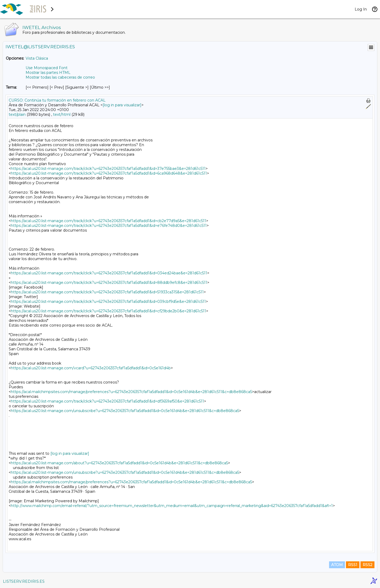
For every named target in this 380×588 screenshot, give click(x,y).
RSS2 (367, 565)
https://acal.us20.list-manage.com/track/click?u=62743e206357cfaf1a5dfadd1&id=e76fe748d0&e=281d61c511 (109, 226)
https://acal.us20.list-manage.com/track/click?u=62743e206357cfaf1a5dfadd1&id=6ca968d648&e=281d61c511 (109, 173)
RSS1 (353, 565)
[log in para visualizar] (122, 105)
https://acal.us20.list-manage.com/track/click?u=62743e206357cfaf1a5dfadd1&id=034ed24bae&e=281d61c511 (109, 273)
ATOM (337, 565)
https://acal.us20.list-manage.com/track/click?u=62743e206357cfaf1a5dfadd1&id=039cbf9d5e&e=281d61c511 (108, 302)
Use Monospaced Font (47, 68)
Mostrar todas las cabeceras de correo (60, 77)
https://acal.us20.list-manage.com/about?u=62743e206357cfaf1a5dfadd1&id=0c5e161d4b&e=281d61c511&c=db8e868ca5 (119, 463)
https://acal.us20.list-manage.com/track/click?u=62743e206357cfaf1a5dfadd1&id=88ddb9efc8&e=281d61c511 (109, 283)
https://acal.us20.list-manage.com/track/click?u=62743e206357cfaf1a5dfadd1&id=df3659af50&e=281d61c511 (107, 401)
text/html (62, 114)
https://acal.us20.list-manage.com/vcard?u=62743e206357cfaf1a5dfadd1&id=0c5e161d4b (91, 368)
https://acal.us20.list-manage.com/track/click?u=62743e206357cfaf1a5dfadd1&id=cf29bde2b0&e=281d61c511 (108, 311)
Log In (361, 9)
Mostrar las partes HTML (48, 73)
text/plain (17, 114)
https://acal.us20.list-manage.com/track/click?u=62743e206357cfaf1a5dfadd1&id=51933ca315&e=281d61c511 (107, 292)
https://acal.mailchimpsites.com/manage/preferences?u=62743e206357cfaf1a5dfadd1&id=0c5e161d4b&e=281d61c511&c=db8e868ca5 (131, 392)
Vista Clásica (37, 58)
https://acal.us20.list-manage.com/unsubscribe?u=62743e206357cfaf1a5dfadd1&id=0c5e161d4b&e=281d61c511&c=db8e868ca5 (125, 411)
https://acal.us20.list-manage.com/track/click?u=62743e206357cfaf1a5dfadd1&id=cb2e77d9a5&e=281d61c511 (108, 221)
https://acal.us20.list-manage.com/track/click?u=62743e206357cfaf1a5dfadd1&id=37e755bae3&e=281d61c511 (108, 169)
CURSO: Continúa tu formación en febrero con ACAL (57, 100)
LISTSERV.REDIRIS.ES (24, 581)
